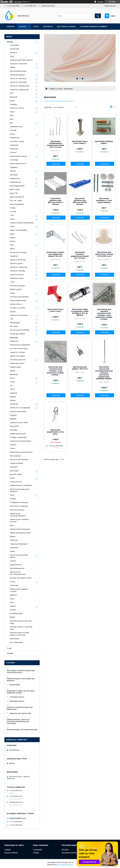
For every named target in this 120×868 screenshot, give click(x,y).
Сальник (13, 130)
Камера (13, 397)
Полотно (13, 152)
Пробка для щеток (17, 363)
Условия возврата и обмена (94, 27)
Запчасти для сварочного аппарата (20, 490)
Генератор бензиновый (19, 544)
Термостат (14, 540)
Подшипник (14, 145)
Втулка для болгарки (18, 252)
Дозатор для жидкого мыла (21, 578)
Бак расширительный (18, 71)
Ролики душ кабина (17, 334)
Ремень (13, 238)
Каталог (23, 27)
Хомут (12, 226)
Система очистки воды (19, 348)
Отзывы (10, 653)
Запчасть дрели (16, 263)
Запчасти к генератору (19, 267)
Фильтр (13, 171)
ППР (12, 93)
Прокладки (14, 471)
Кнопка (13, 241)
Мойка (12, 617)
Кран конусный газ (17, 197)
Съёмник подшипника (18, 437)
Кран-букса (14, 426)
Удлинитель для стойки (19, 422)
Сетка (12, 282)
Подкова (13, 415)
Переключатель (16, 565)
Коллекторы (15, 49)
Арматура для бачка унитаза (21, 60)
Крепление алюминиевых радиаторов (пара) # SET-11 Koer (56, 144)
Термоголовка (15, 367)
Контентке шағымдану (65, 865)
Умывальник (15, 639)
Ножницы (13, 104)
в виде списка (114, 107)
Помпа (12, 551)
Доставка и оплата (66, 27)
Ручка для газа (16, 482)
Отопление (14, 160)
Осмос (12, 478)
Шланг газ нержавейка (18, 230)
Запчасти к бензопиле (18, 82)
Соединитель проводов (19, 502)
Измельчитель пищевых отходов (19, 590)
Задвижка (14, 167)
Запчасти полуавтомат (19, 315)
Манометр (14, 374)
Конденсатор (15, 178)
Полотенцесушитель (18, 360)
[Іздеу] (98, 16)
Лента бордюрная (17, 204)
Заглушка (14, 467)
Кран (12, 525)
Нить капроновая (16, 642)
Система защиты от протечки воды (21, 628)
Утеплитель (14, 548)
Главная (11, 27)
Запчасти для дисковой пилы (21, 452)
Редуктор (14, 393)
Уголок (12, 582)
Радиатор (14, 256)
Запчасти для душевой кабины (19, 556)
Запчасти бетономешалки (20, 529)
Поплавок (14, 430)
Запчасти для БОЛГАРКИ (20, 330)
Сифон (13, 293)
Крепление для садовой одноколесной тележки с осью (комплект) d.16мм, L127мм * (104, 314)
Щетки (12, 101)
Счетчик (13, 212)
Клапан (13, 400)
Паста (12, 389)
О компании (38, 849)
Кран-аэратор (15, 456)
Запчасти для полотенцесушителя (18, 573)
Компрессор (15, 138)
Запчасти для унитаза (18, 156)
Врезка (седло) (16, 289)
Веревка (13, 419)
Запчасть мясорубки (18, 260)
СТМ (12, 215)
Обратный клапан (17, 278)
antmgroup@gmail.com (18, 818)
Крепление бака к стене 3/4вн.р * (80, 142)
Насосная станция (17, 141)
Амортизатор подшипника (20, 345)
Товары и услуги (56, 89)
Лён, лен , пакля (16, 201)
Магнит (13, 371)
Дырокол (13, 595)
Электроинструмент (17, 75)
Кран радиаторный (17, 186)
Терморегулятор (16, 127)
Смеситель (14, 341)
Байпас (13, 67)
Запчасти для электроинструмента (18, 515)
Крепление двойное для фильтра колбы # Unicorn (56, 201)
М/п (11, 123)
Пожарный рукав (16, 613)
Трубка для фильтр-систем (20, 533)
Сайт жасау (18, 2)
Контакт (13, 610)
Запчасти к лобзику (17, 352)
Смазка (13, 561)
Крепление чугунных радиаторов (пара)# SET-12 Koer (80, 255)
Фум (12, 119)
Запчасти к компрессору (19, 90)
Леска (12, 378)
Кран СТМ (14, 193)
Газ (11, 385)
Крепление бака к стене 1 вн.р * (55, 310)
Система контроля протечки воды (21, 622)
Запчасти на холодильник (20, 408)
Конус (12, 602)
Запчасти (13, 53)
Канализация (15, 323)
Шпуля (12, 249)
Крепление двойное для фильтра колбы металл (80, 201)
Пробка (13, 312)
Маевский (14, 97)
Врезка (13, 536)
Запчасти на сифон (17, 356)
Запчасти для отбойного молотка (19, 521)
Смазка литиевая (17, 463)
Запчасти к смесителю (18, 64)
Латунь (13, 134)
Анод (12, 56)
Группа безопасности (18, 164)
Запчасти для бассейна (19, 459)
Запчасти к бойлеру (18, 271)
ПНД (12, 245)
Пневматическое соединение (21, 485)
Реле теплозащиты (17, 510)
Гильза (12, 448)
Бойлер (13, 499)
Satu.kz (71, 862)
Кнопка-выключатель (18, 434)
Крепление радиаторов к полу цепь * (56, 432)
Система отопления (17, 308)
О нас (36, 27)
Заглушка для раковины (19, 297)
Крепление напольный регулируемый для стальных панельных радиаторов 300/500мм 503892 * (104, 373)
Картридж (14, 175)
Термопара (14, 585)
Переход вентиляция (18, 411)
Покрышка (14, 149)
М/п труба (14, 326)
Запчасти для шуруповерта (21, 441)
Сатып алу (56, 164)
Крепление (14, 337)
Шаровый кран (15, 182)
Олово (12, 382)
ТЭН (12, 319)
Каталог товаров (11, 852)
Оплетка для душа (17, 286)
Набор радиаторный (18, 300)
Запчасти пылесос (17, 275)
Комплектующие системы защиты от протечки (19, 634)
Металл (13, 606)
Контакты (48, 27)
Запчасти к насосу (17, 108)
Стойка (13, 208)
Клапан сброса (16, 304)
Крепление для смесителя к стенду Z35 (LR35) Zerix (104, 254)
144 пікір (100, 2)
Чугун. (12, 495)
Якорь (12, 219)
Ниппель (13, 445)
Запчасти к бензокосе (18, 78)
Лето (12, 116)
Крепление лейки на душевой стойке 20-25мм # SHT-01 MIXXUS (80, 312)
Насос (12, 112)
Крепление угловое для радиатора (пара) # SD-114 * (55, 254)
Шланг (12, 234)
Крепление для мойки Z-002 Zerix (80, 368)
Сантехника (14, 45)
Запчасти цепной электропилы (22, 223)
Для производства (17, 568)
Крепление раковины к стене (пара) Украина (104, 200)
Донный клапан (16, 474)
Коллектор (14, 404)
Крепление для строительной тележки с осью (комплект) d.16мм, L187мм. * (55, 371)
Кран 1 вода (15, 189)
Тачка (12, 599)
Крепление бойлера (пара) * (104, 142)
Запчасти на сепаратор (19, 506)
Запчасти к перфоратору (20, 86)
